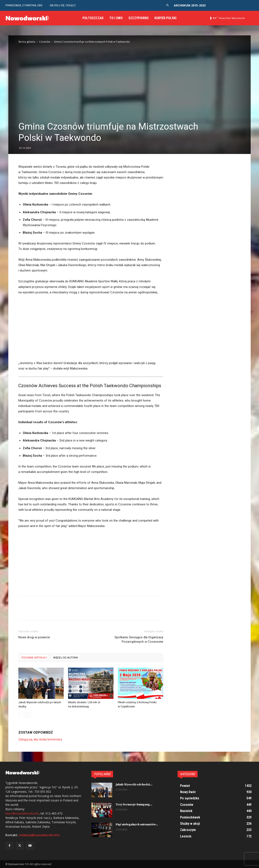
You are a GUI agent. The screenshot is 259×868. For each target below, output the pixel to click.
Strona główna (27, 42)
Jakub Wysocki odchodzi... (134, 785)
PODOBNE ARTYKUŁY (34, 658)
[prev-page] (21, 715)
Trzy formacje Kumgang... (134, 805)
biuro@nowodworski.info (22, 813)
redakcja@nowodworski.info (39, 835)
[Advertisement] (91, 330)
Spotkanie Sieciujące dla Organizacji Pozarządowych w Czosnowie (139, 639)
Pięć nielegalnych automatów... (137, 825)
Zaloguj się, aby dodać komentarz (40, 739)
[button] (167, 5)
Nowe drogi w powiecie (34, 637)
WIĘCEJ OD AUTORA (65, 658)
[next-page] (28, 715)
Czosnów (45, 42)
